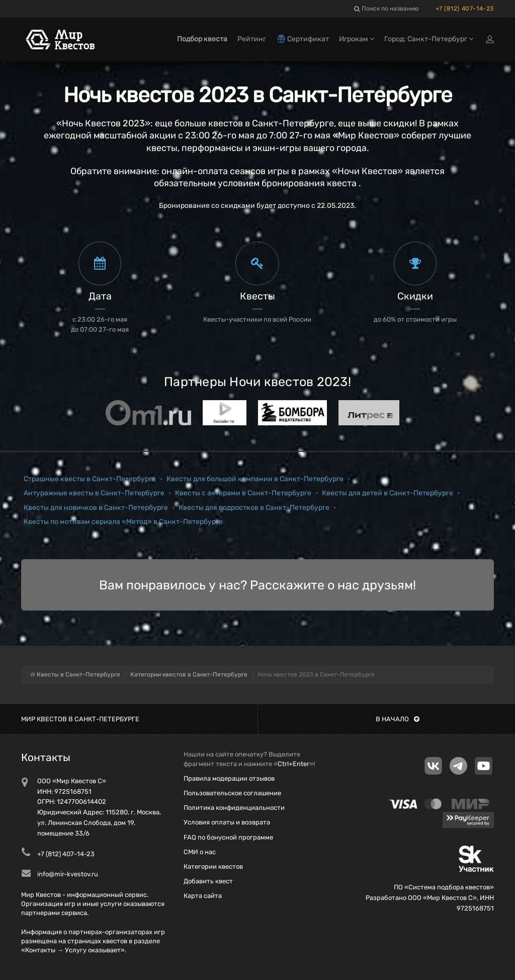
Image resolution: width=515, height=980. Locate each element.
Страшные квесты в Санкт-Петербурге (90, 479)
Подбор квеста (202, 39)
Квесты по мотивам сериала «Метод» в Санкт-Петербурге (123, 522)
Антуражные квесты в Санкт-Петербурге (94, 493)
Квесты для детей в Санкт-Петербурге (388, 493)
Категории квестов (213, 866)
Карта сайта (203, 896)
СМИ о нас (200, 852)
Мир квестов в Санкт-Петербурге (80, 719)
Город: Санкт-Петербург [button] (429, 39)
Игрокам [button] (357, 39)
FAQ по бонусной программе (228, 837)
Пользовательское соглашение (232, 793)
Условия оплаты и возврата (227, 822)
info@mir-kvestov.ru (68, 874)
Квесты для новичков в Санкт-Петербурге (96, 508)
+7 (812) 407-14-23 (465, 9)
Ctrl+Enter (293, 764)
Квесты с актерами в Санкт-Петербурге (243, 493)
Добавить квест (208, 881)
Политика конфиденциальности (234, 808)
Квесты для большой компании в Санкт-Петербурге (255, 479)
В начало (398, 719)
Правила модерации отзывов (229, 778)
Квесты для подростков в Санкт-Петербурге (254, 508)
